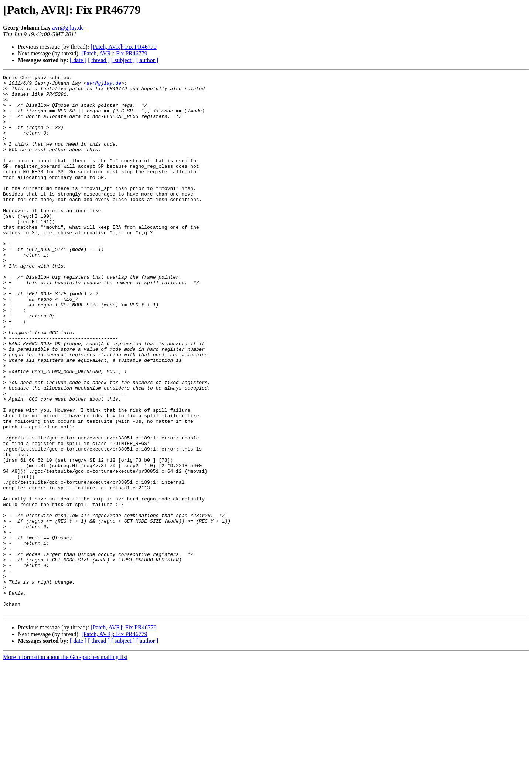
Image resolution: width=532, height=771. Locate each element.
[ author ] (147, 60)
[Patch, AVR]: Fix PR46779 (123, 47)
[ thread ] (99, 60)
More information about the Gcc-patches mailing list (65, 765)
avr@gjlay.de (68, 28)
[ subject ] (123, 60)
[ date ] (78, 60)
